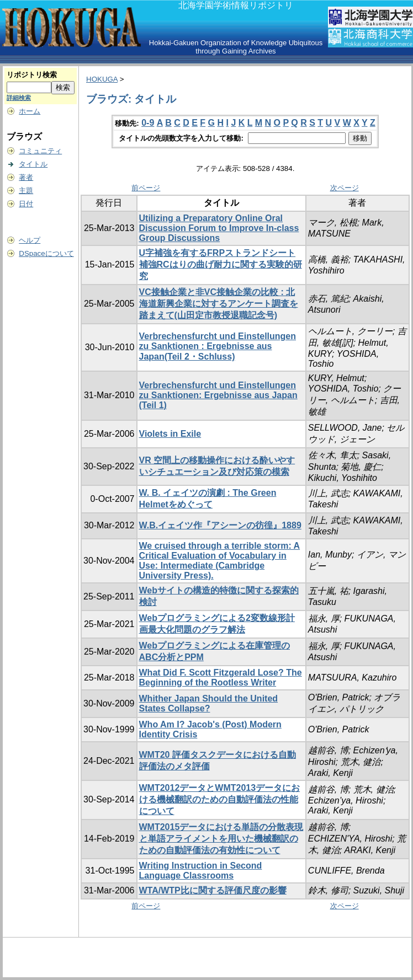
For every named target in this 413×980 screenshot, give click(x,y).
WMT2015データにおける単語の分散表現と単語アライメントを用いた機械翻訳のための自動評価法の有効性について (221, 839)
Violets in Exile (170, 434)
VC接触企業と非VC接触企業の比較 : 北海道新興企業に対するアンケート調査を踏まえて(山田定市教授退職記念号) (219, 304)
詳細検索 (19, 98)
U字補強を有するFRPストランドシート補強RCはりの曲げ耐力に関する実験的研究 (221, 264)
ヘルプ (30, 240)
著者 (26, 177)
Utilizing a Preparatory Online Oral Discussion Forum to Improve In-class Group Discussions (219, 228)
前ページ (146, 188)
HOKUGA (102, 79)
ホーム (30, 111)
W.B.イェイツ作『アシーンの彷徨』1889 (220, 525)
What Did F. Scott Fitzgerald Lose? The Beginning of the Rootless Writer (221, 678)
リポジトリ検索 (32, 75)
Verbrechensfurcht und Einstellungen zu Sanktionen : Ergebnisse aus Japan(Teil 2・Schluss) (218, 346)
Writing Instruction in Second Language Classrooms (201, 871)
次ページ (345, 188)
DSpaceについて (46, 253)
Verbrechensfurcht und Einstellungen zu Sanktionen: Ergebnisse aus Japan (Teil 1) (218, 395)
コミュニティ (40, 151)
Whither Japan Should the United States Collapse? (209, 703)
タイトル (33, 164)
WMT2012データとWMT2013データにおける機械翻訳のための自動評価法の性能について (220, 799)
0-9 (148, 123)
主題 (26, 191)
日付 (26, 204)
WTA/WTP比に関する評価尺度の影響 (213, 890)
